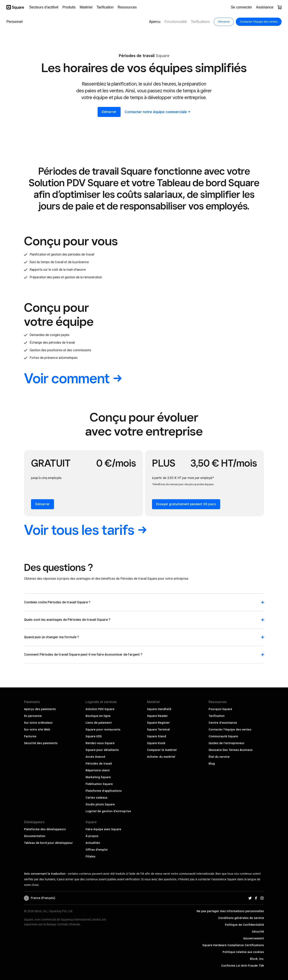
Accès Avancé (95, 757)
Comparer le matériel (162, 750)
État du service (219, 757)
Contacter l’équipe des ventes (230, 729)
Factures (30, 736)
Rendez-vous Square (100, 743)
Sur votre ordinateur (38, 723)
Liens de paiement (99, 723)
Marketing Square (98, 777)
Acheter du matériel (161, 757)
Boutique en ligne (98, 716)
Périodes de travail (99, 764)
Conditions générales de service (241, 918)
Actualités (93, 843)
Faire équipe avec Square (103, 829)
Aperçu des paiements (40, 709)
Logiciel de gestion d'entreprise (108, 811)
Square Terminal (158, 729)
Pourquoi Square (220, 709)
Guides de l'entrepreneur (226, 743)
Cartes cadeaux (96, 798)
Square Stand (156, 736)
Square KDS (94, 736)
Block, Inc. (257, 959)
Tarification (217, 716)
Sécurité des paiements (41, 743)
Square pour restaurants (103, 729)
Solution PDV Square (100, 709)
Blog (212, 764)
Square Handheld (159, 709)
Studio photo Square (100, 804)
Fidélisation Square (99, 784)
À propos (92, 836)
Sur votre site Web (37, 729)
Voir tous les (85, 530)
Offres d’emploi (97, 850)
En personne (33, 716)
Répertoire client (98, 770)
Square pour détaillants (102, 750)
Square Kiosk (156, 743)
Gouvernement (254, 938)
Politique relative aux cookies (243, 952)
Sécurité (258, 932)
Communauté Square (223, 736)
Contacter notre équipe (158, 112)
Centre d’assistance (223, 723)
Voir (73, 378)
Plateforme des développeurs (45, 829)
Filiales (90, 856)
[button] (144, 604)
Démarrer (109, 112)
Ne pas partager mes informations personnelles (230, 911)
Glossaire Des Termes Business (231, 750)
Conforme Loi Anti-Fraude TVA (243, 966)
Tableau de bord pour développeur (48, 843)
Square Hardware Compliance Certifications (233, 945)
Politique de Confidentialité (244, 925)
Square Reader (157, 716)
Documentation (35, 836)
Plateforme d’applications (104, 791)
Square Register (158, 723)
